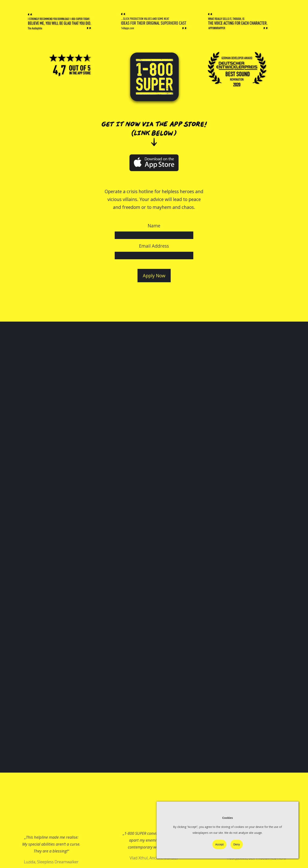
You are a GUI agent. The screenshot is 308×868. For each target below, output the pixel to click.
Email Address (154, 246)
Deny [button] (237, 844)
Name (154, 226)
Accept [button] (220, 844)
